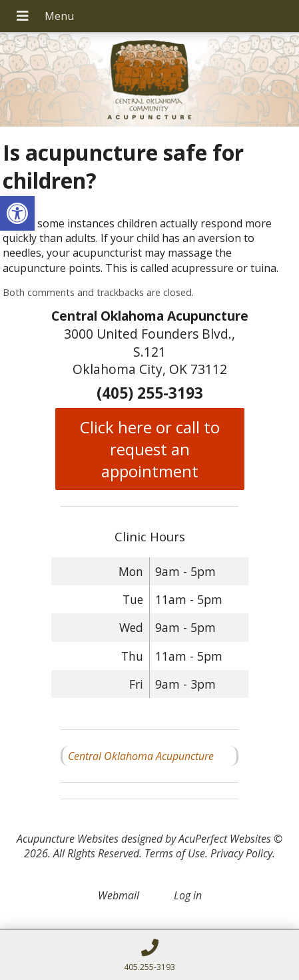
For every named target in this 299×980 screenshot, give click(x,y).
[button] (17, 213)
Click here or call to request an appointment (150, 449)
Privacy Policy (241, 853)
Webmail (119, 895)
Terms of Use (175, 853)
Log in (188, 895)
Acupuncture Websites (68, 839)
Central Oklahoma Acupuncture (141, 756)
